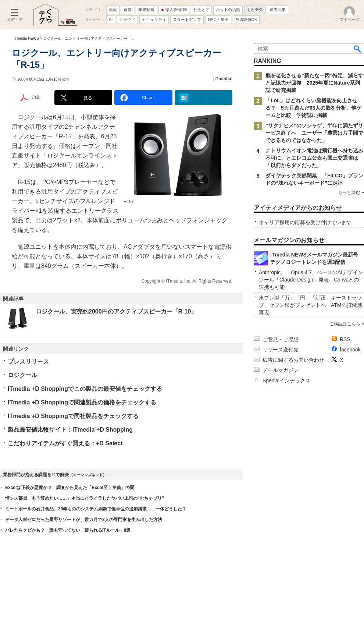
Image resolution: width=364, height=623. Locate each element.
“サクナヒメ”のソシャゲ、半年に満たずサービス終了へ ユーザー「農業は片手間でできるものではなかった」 (314, 133)
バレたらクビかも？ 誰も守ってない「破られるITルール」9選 (68, 530)
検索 (358, 49)
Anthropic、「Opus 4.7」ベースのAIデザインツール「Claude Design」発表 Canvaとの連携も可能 (311, 280)
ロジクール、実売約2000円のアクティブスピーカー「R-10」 (116, 311)
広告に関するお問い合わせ (293, 360)
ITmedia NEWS (26, 38)
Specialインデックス (286, 380)
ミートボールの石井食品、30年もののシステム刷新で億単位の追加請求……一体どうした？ (96, 509)
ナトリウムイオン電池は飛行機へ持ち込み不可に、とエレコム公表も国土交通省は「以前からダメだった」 (314, 158)
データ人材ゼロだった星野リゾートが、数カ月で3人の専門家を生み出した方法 (84, 520)
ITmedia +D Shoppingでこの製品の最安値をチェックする (85, 389)
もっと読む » (351, 192)
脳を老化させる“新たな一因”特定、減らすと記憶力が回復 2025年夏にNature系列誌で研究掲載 (314, 83)
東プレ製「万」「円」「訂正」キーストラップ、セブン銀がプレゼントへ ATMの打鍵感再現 (311, 305)
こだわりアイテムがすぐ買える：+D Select (65, 443)
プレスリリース (28, 362)
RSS (345, 339)
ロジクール (22, 375)
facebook (350, 350)
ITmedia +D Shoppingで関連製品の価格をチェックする (82, 402)
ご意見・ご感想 (281, 339)
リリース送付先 (281, 350)
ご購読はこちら (345, 324)
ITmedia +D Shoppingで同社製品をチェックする (73, 416)
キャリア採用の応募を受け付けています (305, 222)
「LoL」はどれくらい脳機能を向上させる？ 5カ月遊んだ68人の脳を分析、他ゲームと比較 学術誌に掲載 (313, 108)
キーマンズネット (88, 475)
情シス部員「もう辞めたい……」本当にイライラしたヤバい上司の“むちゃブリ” (85, 498)
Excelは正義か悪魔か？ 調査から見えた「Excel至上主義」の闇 (70, 488)
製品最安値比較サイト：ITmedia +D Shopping (70, 430)
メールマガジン (281, 370)
